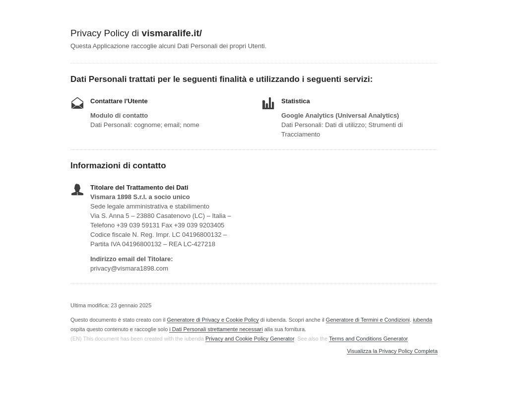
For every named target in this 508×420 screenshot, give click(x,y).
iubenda (422, 320)
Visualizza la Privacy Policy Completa (392, 351)
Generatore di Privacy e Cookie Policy (213, 320)
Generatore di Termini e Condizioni (368, 320)
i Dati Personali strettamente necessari (216, 329)
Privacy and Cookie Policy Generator (250, 339)
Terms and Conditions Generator (368, 339)
